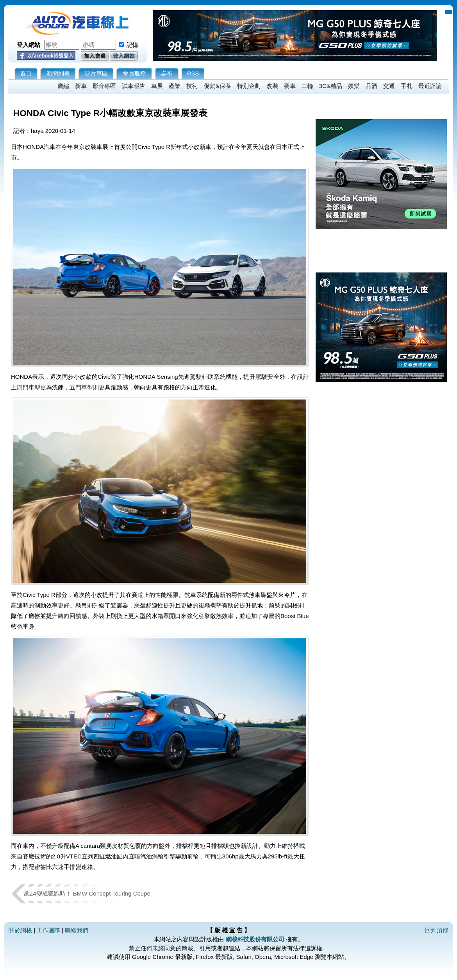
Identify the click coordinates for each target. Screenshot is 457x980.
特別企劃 (249, 86)
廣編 (63, 86)
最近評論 (430, 86)
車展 (157, 86)
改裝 (272, 86)
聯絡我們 (77, 930)
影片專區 (96, 73)
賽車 (290, 86)
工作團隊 (48, 930)
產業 (175, 86)
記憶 (132, 45)
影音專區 (104, 86)
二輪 (307, 86)
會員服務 (134, 73)
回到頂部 (437, 930)
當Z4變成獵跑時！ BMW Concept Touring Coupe (87, 893)
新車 (81, 86)
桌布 (166, 73)
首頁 (26, 73)
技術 (192, 86)
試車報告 (134, 86)
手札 (407, 86)
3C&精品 (331, 86)
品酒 (371, 86)
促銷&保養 (218, 86)
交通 (389, 86)
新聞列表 (58, 73)
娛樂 (354, 86)
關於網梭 (20, 930)
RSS (193, 73)
